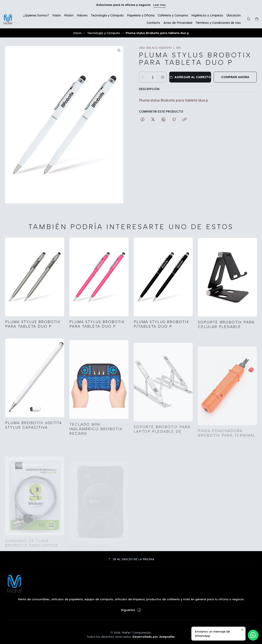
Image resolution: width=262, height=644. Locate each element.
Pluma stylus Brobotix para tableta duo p (33, 328)
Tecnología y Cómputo (104, 33)
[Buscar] (249, 19)
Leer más (159, 5)
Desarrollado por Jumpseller (154, 637)
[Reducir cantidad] (143, 77)
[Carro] (257, 19)
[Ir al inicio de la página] (131, 559)
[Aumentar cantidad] (163, 77)
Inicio (77, 33)
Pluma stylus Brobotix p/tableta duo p (161, 337)
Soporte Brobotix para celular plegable (226, 343)
